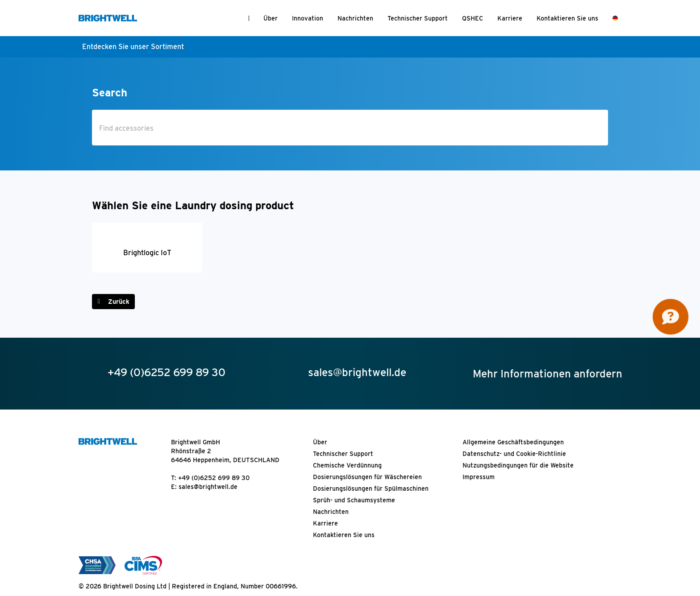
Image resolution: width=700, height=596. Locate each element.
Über (271, 18)
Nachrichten (355, 18)
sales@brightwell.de (208, 487)
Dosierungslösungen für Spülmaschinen (371, 488)
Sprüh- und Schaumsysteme (354, 500)
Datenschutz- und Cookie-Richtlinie (514, 454)
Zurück (119, 302)
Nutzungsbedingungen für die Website (518, 465)
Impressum (479, 477)
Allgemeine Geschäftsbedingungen (513, 442)
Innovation (308, 18)
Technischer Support (418, 18)
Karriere (510, 18)
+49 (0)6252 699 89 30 (214, 478)
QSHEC (473, 18)
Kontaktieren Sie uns (567, 18)
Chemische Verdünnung (347, 465)
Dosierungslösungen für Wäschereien (367, 477)
